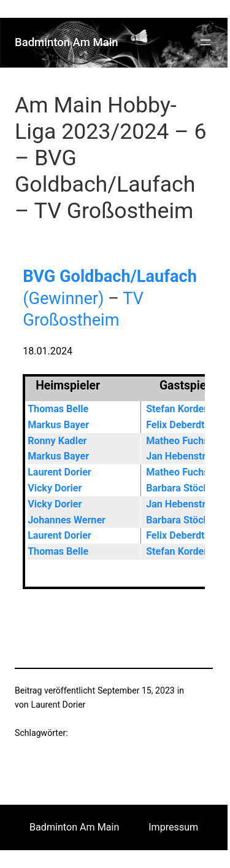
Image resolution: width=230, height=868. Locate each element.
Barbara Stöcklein (185, 488)
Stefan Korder (177, 409)
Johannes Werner (67, 520)
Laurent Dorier (59, 472)
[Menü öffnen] (205, 42)
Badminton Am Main (67, 42)
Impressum (173, 827)
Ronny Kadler (57, 441)
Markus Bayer (58, 425)
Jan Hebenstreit (181, 456)
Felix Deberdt (175, 425)
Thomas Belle (58, 409)
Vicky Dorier (55, 488)
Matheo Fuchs (177, 441)
